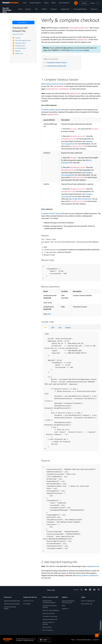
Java (60, 328)
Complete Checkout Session (54, 84)
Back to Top (51, 590)
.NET (53, 328)
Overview (18, 38)
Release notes (19, 53)
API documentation (20, 48)
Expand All (21, 34)
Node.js (68, 328)
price (49, 314)
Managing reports (20, 46)
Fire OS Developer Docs (7, 10)
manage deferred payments (82, 199)
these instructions (77, 50)
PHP (45, 328)
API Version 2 (23, 23)
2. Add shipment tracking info (56, 66)
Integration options (20, 43)
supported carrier (93, 566)
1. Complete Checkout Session (56, 62)
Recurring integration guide (23, 40)
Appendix (18, 51)
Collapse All (15, 34)
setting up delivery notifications (87, 575)
